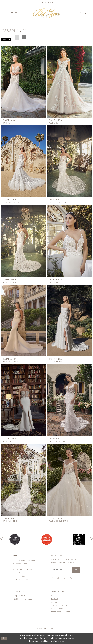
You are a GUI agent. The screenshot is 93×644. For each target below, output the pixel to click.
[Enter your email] (66, 570)
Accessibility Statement (61, 612)
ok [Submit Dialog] (4, 638)
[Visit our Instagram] (65, 578)
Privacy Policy (57, 609)
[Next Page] (51, 529)
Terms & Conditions (59, 606)
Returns (54, 602)
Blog (53, 596)
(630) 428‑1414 (19, 596)
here (61, 641)
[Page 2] (48, 529)
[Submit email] (76, 570)
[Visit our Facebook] (52, 578)
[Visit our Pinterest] (71, 578)
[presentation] (24, 82)
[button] (6, 39)
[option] (47, 539)
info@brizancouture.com (23, 599)
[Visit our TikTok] (58, 578)
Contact (54, 599)
